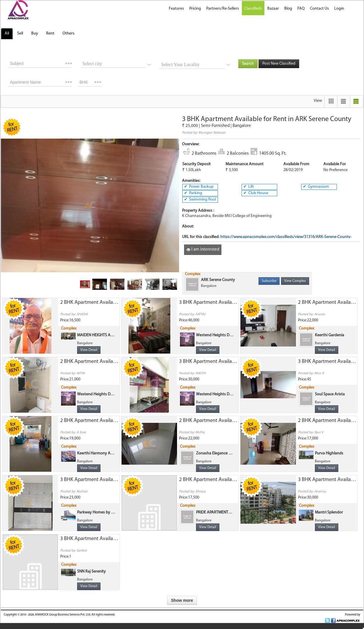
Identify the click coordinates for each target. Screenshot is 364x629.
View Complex (295, 281)
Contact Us (319, 9)
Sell (20, 33)
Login (339, 9)
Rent (50, 33)
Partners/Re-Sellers (223, 9)
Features (176, 9)
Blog (288, 9)
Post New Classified (279, 64)
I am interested (203, 250)
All (7, 33)
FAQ (301, 9)
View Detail (89, 350)
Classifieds (253, 9)
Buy (35, 33)
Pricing (195, 9)
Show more (182, 600)
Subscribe (269, 281)
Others (69, 33)
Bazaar (273, 9)
